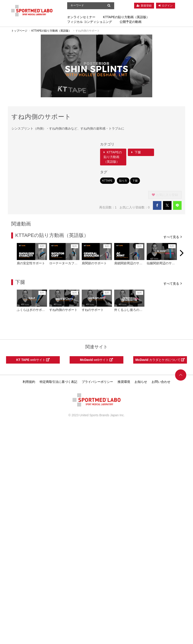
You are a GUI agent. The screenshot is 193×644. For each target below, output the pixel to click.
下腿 (136, 152)
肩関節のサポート (94, 263)
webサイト (33, 360)
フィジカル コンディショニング (90, 22)
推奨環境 (124, 382)
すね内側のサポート (63, 310)
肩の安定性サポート (31, 263)
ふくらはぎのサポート (32, 310)
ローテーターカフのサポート (70, 263)
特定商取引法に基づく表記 (58, 382)
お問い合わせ (161, 382)
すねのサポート (93, 310)
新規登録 (146, 6)
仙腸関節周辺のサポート (164, 263)
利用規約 (29, 382)
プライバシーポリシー (97, 382)
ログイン (167, 6)
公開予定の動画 (131, 22)
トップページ (19, 31)
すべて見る (173, 237)
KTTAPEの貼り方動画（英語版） (126, 17)
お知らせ (141, 382)
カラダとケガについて (160, 360)
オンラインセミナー (81, 17)
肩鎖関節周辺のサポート (131, 263)
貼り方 (123, 181)
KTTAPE (107, 181)
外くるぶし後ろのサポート (133, 310)
